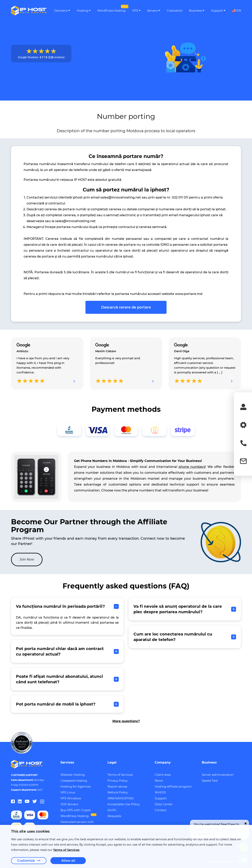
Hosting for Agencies (76, 786)
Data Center (164, 804)
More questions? (126, 721)
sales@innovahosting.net (121, 197)
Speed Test (210, 781)
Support (161, 798)
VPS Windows (71, 798)
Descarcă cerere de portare (126, 307)
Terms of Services (120, 775)
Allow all (68, 861)
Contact (161, 810)
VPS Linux (68, 792)
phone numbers (192, 467)
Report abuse (117, 786)
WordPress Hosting (75, 816)
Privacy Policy (118, 781)
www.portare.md (189, 294)
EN (236, 11)
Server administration (218, 775)
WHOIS (160, 792)
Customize (29, 861)
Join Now (27, 559)
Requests (114, 816)
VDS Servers (69, 804)
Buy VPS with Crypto (76, 810)
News (159, 781)
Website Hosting (73, 775)
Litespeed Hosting (74, 781)
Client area (163, 775)
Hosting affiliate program (173, 786)
